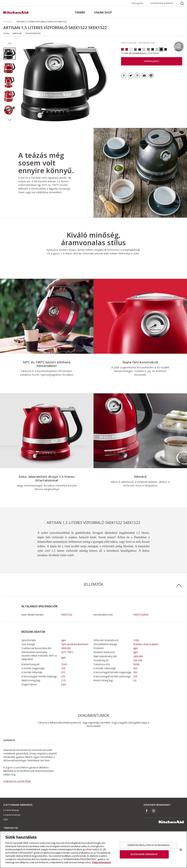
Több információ (101, 864)
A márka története (12, 815)
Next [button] (10, 120)
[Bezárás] (181, 851)
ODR (5, 820)
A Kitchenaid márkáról (162, 3)
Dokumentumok (33, 33)
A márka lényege (11, 810)
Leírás (6, 33)
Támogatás (137, 3)
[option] (10, 54)
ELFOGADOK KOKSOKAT (144, 856)
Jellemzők (17, 33)
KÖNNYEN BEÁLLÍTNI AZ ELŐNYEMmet (148, 847)
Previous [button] (10, 44)
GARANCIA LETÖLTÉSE (17, 782)
